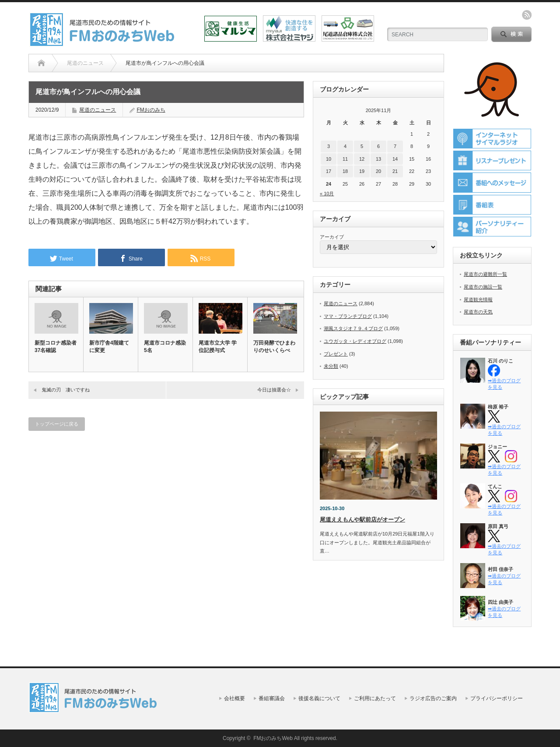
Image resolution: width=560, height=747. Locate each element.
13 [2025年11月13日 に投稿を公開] (378, 159)
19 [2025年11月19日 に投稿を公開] (362, 171)
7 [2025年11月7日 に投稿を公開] (395, 146)
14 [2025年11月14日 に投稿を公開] (395, 159)
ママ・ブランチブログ (348, 316)
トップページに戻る (57, 424)
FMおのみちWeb (273, 738)
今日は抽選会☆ (274, 390)
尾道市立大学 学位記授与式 (218, 347)
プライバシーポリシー (497, 698)
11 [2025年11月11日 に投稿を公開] (345, 159)
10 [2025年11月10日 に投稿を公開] (329, 159)
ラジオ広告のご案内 (433, 698)
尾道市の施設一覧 (483, 287)
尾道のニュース (98, 110)
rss (527, 15)
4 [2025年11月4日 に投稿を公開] (345, 146)
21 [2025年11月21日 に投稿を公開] (395, 171)
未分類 (331, 366)
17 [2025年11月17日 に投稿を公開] (329, 171)
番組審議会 (272, 698)
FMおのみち (151, 110)
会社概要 (234, 698)
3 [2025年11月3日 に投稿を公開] (329, 146)
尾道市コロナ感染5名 (165, 347)
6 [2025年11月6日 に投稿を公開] (378, 146)
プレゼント (336, 354)
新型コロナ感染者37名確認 (56, 347)
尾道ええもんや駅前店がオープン (362, 520)
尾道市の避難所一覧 (485, 274)
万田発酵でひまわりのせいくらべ (274, 347)
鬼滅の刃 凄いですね (66, 390)
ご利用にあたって (375, 698)
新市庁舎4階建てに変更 (109, 347)
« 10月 (327, 194)
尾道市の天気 (478, 312)
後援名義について (319, 698)
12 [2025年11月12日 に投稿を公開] (362, 159)
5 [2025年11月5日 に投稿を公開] (362, 146)
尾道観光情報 (478, 300)
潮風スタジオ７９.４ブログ (353, 328)
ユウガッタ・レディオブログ (355, 341)
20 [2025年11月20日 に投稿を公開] (378, 171)
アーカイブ (332, 237)
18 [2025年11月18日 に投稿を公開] (345, 171)
